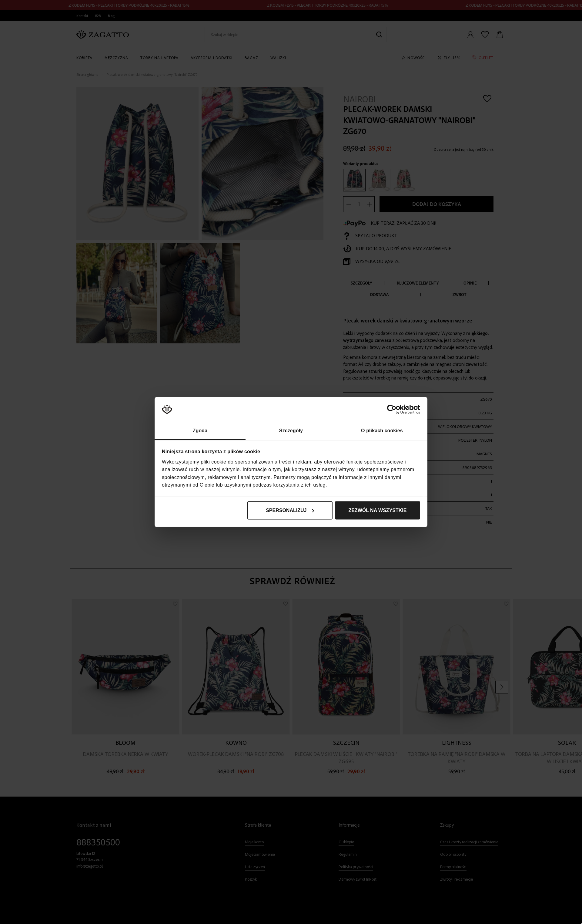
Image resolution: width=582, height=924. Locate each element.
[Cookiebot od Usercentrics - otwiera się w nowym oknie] (394, 410)
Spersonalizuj (290, 510)
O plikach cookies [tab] (382, 431)
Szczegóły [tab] (291, 431)
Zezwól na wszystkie (377, 510)
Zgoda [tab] (200, 431)
